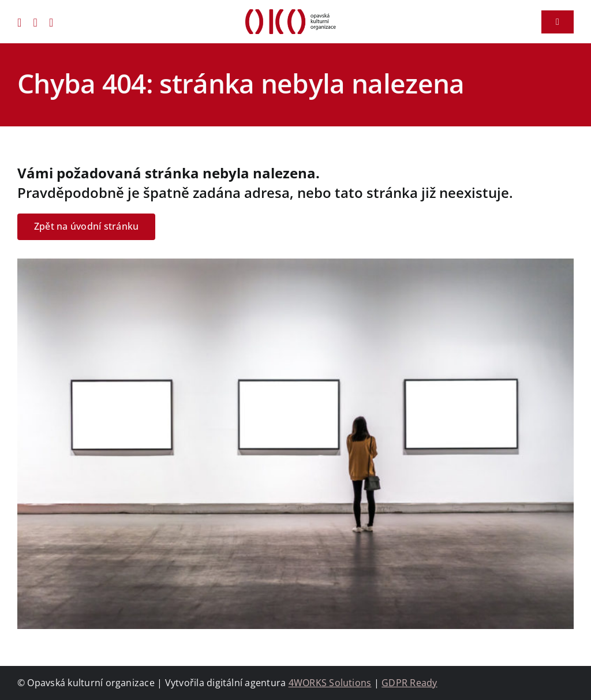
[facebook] (20, 22)
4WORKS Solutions (330, 683)
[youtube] (51, 22)
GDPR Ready (409, 683)
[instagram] (36, 22)
